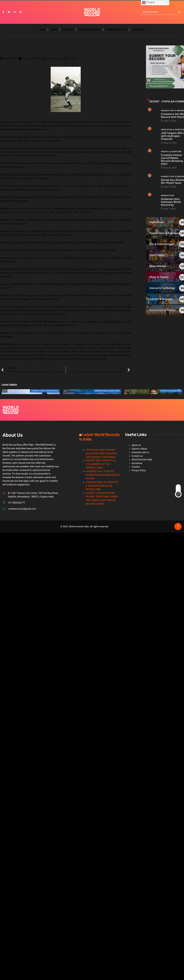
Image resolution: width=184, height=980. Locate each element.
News (54, 31)
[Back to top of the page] (178, 528)
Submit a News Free (90, 31)
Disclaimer (137, 464)
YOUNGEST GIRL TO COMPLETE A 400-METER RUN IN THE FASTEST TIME (102, 487)
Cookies (136, 468)
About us (68, 31)
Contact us (139, 31)
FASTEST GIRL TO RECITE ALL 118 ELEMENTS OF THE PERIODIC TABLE (101, 465)
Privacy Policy (139, 472)
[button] (88, 393)
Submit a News (139, 450)
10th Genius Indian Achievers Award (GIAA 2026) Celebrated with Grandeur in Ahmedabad (101, 454)
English (148, 3)
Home (42, 31)
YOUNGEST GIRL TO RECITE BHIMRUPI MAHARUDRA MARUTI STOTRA (103, 476)
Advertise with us (116, 31)
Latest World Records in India (99, 438)
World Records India (142, 461)
